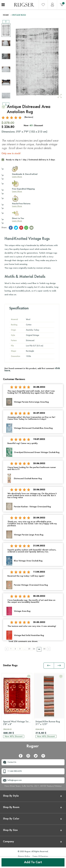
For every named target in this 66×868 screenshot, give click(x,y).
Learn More (17, 177)
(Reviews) (29, 117)
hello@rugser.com (15, 780)
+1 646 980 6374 (15, 771)
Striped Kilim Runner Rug (49, 723)
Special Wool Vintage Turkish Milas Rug (18, 723)
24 (34, 649)
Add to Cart (33, 862)
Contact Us (12, 762)
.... (25, 649)
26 (44, 649)
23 (29, 649)
